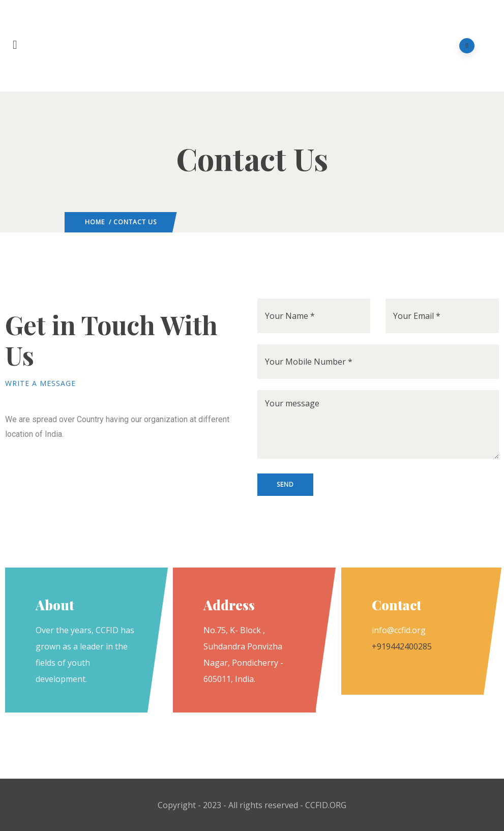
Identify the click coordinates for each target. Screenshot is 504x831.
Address (229, 605)
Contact (396, 605)
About (55, 605)
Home (95, 222)
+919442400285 (402, 646)
